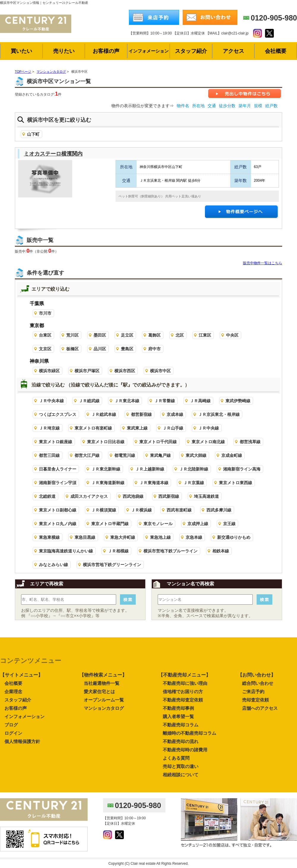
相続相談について (181, 775)
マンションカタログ (104, 708)
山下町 (33, 134)
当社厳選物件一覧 (102, 683)
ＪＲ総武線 (89, 401)
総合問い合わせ (258, 683)
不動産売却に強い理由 (185, 683)
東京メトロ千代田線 (158, 442)
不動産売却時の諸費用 (185, 750)
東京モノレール (158, 524)
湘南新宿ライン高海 (242, 469)
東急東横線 (49, 537)
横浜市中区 (160, 371)
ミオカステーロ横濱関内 (53, 154)
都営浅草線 (250, 442)
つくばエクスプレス (58, 414)
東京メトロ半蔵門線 (110, 524)
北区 (180, 335)
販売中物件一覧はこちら (263, 263)
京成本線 (175, 414)
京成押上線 (198, 524)
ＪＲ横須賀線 (104, 510)
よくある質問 (176, 758)
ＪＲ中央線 (208, 428)
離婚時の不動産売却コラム (189, 733)
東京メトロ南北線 (208, 442)
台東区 (45, 335)
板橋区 (72, 349)
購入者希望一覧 (178, 716)
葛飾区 (154, 335)
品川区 (100, 349)
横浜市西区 (125, 371)
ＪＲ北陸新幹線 (194, 469)
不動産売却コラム (181, 725)
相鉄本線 (221, 551)
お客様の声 (16, 708)
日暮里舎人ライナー (58, 469)
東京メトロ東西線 (236, 483)
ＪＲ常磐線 (165, 401)
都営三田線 (49, 455)
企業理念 (13, 692)
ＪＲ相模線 (118, 551)
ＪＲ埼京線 (49, 428)
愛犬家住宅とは (99, 692)
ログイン (13, 733)
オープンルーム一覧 (104, 700)
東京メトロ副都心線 (58, 510)
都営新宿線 (141, 414)
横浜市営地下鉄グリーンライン (112, 565)
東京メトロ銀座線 (56, 442)
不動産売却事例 (178, 708)
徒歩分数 (227, 106)
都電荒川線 (125, 455)
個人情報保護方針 (22, 741)
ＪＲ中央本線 (51, 401)
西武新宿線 (169, 496)
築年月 (245, 106)
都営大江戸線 (87, 455)
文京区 (45, 349)
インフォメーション (25, 716)
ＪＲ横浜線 (141, 510)
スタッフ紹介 (18, 700)
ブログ (11, 725)
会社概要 (13, 683)
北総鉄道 (47, 496)
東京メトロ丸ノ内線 (58, 524)
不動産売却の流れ (181, 741)
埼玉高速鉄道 (206, 496)
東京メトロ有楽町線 (93, 428)
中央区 (232, 335)
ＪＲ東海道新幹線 (108, 483)
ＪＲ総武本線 (104, 414)
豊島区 (127, 349)
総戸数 (271, 106)
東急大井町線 (123, 537)
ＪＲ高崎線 (200, 401)
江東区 (205, 335)
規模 (258, 106)
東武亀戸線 (160, 455)
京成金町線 (232, 455)
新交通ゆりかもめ (234, 537)
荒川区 (72, 335)
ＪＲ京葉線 (194, 483)
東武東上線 (137, 428)
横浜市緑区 (49, 371)
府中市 (154, 349)
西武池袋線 (133, 496)
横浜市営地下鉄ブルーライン (170, 551)
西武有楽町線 (179, 510)
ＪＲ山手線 (173, 428)
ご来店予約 (253, 692)
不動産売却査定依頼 (183, 700)
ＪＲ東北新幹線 (106, 469)
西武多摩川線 (219, 510)
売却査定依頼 (255, 700)
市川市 (45, 313)
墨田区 (100, 335)
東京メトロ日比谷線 (106, 442)
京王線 (229, 524)
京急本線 (194, 537)
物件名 (183, 106)
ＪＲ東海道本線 (154, 483)
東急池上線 (160, 537)
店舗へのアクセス (260, 708)
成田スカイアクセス (89, 496)
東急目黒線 (85, 537)
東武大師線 (196, 455)
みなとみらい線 (53, 565)
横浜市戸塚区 (87, 371)
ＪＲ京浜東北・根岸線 (219, 414)
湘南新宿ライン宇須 (58, 483)
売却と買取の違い (181, 766)
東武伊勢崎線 (238, 401)
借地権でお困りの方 (183, 692)
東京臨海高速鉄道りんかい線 (66, 551)
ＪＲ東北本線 (127, 401)
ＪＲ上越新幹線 (150, 469)
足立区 (127, 335)
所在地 (198, 106)
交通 (212, 106)
